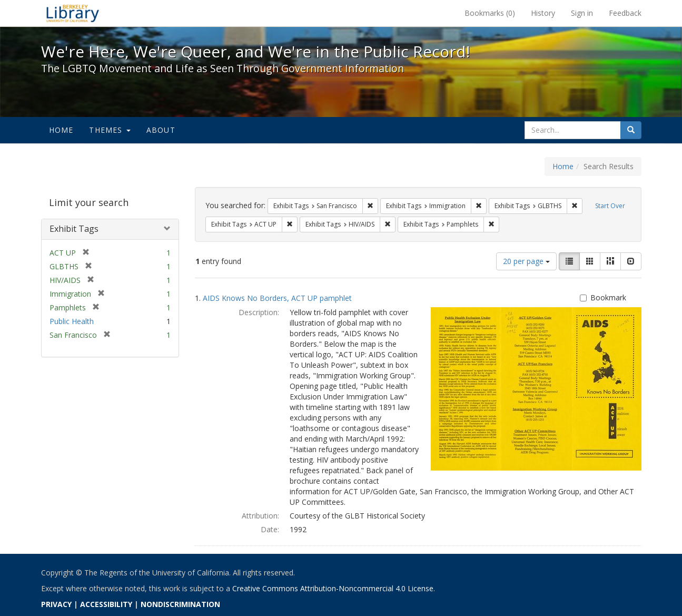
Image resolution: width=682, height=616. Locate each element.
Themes (110, 130)
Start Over (610, 206)
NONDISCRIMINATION (180, 604)
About (161, 130)
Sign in (582, 13)
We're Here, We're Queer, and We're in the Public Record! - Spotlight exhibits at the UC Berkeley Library (73, 13)
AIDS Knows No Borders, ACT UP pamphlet (277, 298)
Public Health (72, 321)
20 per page (526, 261)
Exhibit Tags (74, 229)
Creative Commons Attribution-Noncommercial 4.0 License (333, 588)
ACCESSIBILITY (106, 604)
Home (61, 130)
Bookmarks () (490, 13)
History (543, 13)
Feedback (625, 13)
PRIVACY (56, 604)
